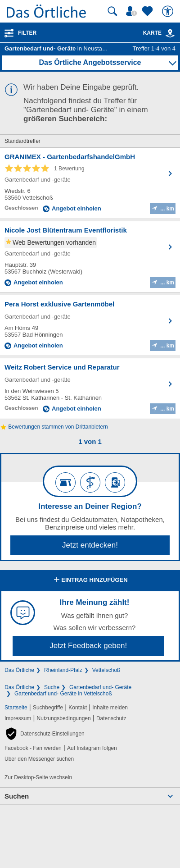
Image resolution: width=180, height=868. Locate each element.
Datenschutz (111, 718)
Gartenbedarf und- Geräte (100, 687)
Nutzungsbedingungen (64, 718)
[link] (170, 33)
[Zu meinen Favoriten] (148, 11)
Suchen (17, 796)
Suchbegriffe (48, 708)
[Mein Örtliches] (133, 11)
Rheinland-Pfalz (63, 670)
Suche (52, 687)
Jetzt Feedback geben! (88, 646)
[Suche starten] (112, 11)
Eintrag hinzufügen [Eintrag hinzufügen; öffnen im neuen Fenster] (90, 580)
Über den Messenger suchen (39, 759)
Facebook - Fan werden (33, 748)
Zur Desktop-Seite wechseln (38, 777)
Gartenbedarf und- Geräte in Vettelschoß (63, 694)
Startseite (16, 708)
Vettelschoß (106, 670)
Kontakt (78, 708)
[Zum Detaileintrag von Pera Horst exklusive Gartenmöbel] (90, 325)
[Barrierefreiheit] (169, 11)
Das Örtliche (19, 670)
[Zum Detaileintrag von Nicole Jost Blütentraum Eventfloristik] (90, 257)
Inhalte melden (110, 708)
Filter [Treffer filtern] (27, 33)
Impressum (18, 718)
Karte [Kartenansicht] (159, 33)
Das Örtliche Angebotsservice (90, 62)
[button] (45, 734)
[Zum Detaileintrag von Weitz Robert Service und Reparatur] (90, 388)
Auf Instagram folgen (92, 748)
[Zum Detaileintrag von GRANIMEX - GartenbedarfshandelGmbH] (90, 183)
